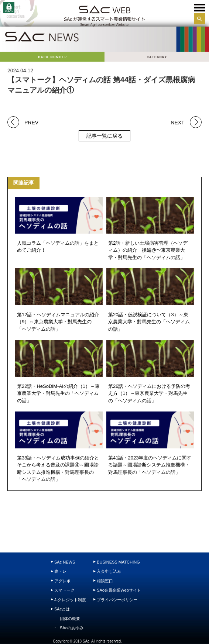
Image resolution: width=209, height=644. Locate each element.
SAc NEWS (65, 562)
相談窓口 (105, 581)
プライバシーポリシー (117, 600)
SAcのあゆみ (72, 628)
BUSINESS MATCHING (118, 562)
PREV (31, 122)
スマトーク (64, 590)
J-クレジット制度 (70, 600)
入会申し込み (109, 571)
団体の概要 (70, 619)
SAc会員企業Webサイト (119, 590)
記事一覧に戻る (104, 136)
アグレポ (62, 581)
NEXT (177, 122)
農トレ (60, 571)
